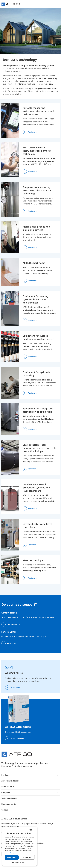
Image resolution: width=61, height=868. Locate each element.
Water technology (33, 560)
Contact (5, 810)
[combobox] (31, 830)
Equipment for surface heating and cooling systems (39, 337)
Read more (32, 132)
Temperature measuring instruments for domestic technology (37, 190)
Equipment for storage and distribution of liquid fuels (38, 410)
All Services (11, 643)
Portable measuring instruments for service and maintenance (38, 111)
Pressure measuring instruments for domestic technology (37, 151)
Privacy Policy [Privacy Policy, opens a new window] (9, 853)
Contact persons (13, 624)
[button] (20, 862)
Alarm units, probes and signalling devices (36, 228)
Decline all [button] (27, 857)
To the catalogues (17, 738)
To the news (15, 687)
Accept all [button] (12, 857)
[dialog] (20, 846)
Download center (9, 804)
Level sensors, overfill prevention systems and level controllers (36, 488)
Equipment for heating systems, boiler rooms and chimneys (36, 299)
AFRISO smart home (34, 263)
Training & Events (9, 798)
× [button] (34, 830)
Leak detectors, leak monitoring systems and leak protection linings (39, 448)
